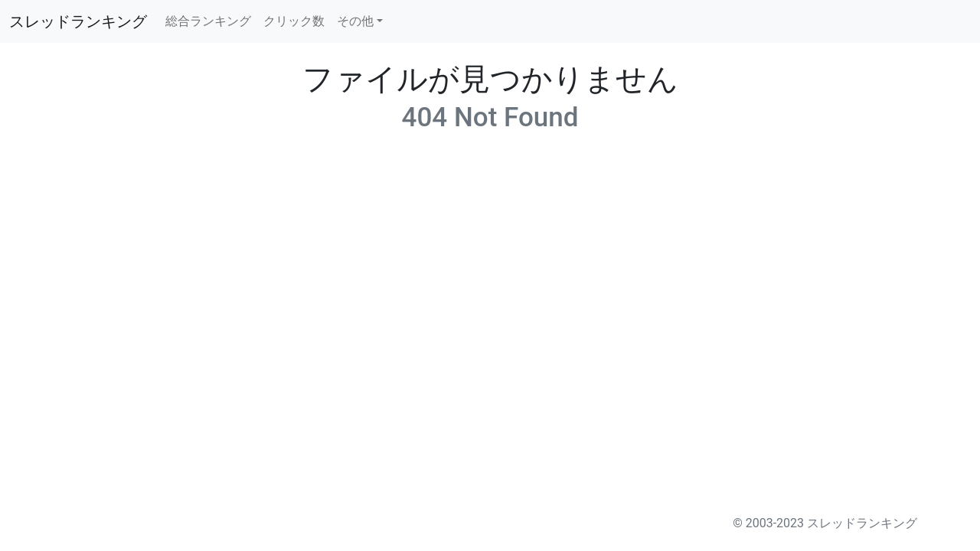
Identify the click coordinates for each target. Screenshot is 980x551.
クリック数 (294, 21)
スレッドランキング (78, 21)
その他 (355, 21)
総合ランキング (208, 21)
